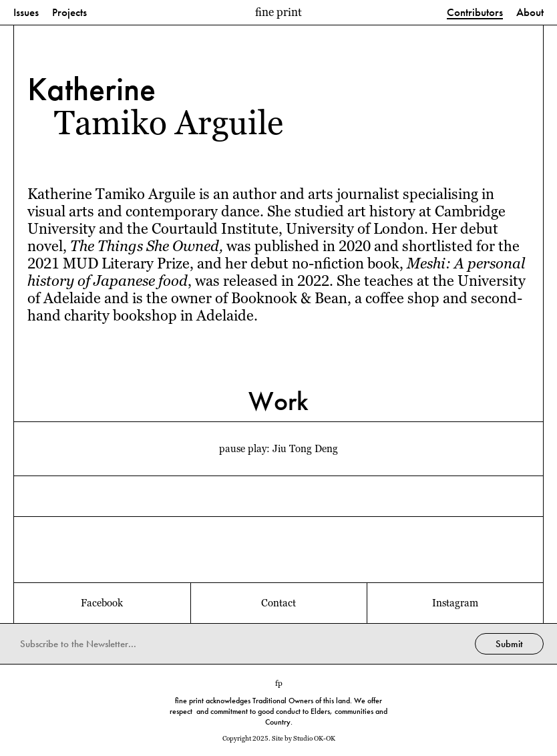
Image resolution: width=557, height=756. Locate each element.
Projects (69, 13)
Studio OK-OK (314, 738)
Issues (26, 13)
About (530, 13)
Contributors (475, 13)
